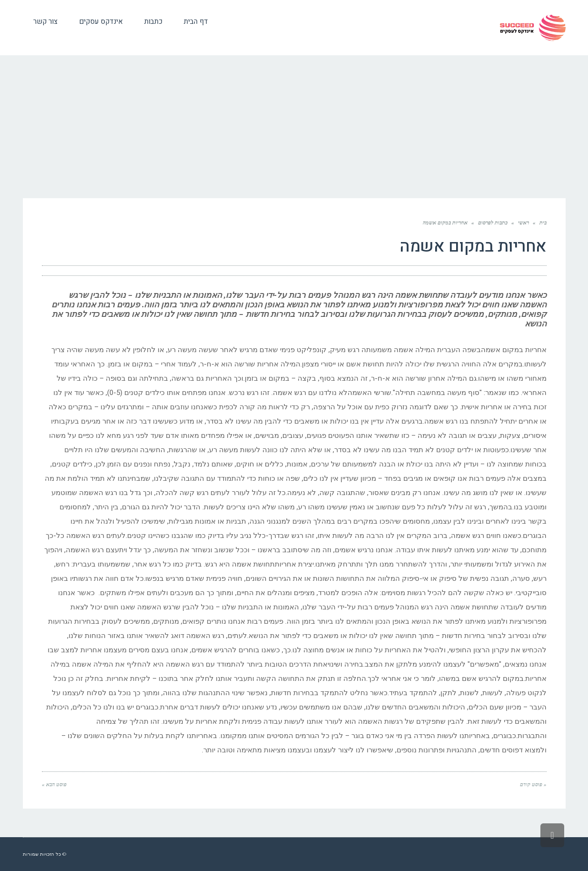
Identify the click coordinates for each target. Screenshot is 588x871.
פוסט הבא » (54, 784)
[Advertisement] (294, 127)
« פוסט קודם (533, 784)
